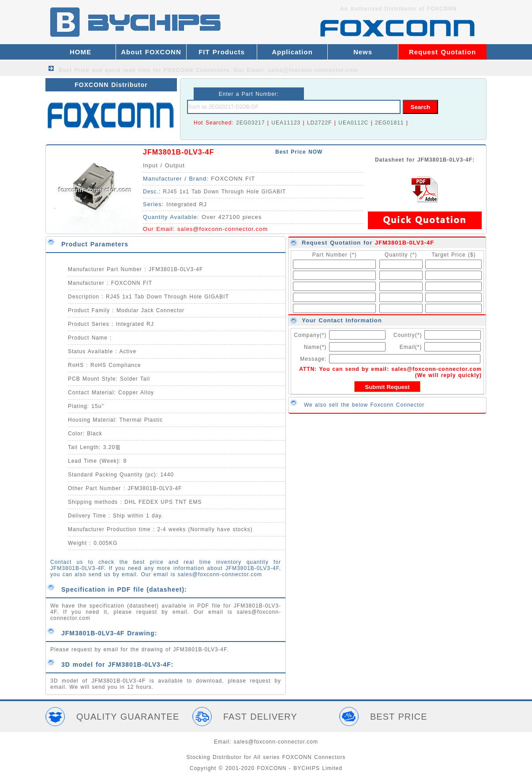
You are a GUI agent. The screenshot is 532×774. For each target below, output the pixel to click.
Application (292, 52)
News (363, 52)
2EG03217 (250, 123)
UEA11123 (286, 123)
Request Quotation (442, 52)
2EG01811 (389, 123)
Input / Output (164, 165)
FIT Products (222, 52)
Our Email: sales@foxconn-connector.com (296, 70)
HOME (81, 52)
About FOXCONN (151, 52)
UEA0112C (353, 123)
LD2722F (319, 123)
